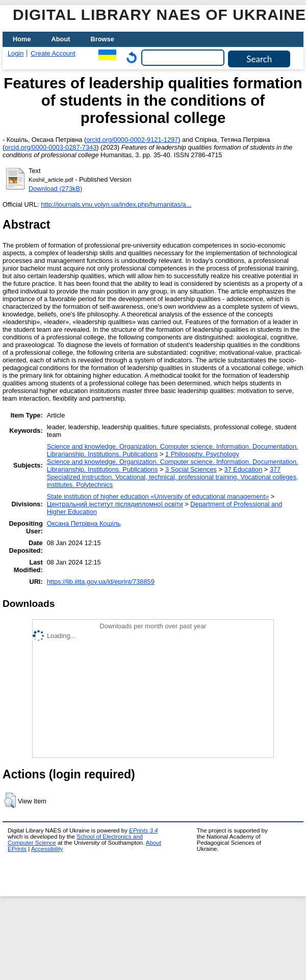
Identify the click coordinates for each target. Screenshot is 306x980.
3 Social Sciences (191, 469)
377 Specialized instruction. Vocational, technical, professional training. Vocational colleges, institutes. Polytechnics (173, 477)
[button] (10, 800)
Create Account (53, 53)
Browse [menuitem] (103, 39)
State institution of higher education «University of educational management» (158, 496)
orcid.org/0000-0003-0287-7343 (50, 147)
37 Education (244, 469)
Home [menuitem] (22, 39)
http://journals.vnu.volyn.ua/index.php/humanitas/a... (116, 204)
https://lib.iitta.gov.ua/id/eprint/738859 (101, 582)
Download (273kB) (55, 189)
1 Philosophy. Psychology (202, 454)
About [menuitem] (61, 39)
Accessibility (47, 849)
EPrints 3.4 (143, 830)
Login (16, 53)
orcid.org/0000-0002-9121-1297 (132, 140)
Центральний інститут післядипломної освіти (115, 504)
